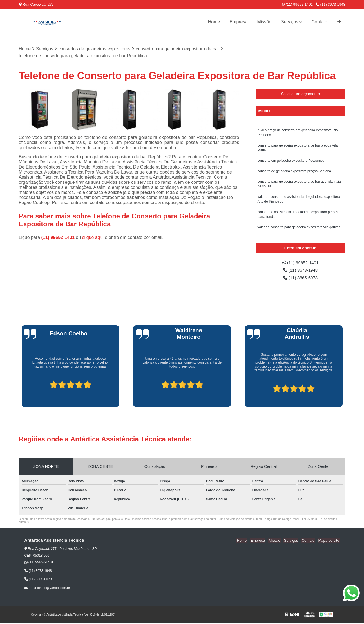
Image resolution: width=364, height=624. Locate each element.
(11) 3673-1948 (330, 4)
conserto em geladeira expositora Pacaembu (291, 162)
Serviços (290, 22)
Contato (319, 22)
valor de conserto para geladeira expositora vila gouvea (299, 231)
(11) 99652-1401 (297, 4)
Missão (264, 22)
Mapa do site (329, 542)
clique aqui (93, 237)
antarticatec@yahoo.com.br (47, 589)
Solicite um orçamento (301, 94)
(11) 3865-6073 (300, 279)
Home (214, 22)
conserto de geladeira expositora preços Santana (294, 173)
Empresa (238, 22)
